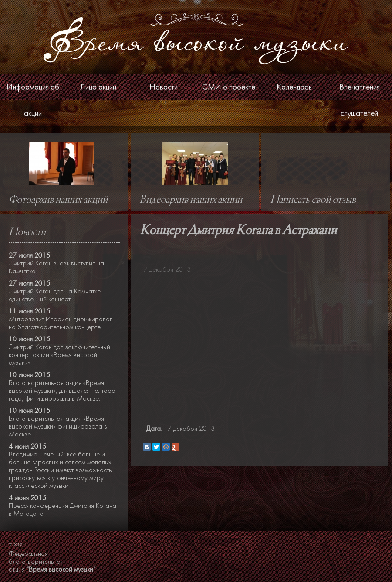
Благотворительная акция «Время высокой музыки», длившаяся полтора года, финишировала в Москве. (62, 391)
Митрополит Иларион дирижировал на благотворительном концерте (61, 323)
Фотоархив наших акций (58, 200)
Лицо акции (98, 87)
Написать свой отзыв (313, 200)
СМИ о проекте (229, 87)
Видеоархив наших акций (191, 200)
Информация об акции (33, 100)
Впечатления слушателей (360, 100)
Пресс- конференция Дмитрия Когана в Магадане (63, 510)
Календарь (294, 87)
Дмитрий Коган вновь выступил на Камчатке (56, 267)
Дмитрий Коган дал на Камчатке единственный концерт (55, 295)
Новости (164, 87)
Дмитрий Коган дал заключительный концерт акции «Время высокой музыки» (59, 355)
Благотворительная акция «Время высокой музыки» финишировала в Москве (58, 426)
